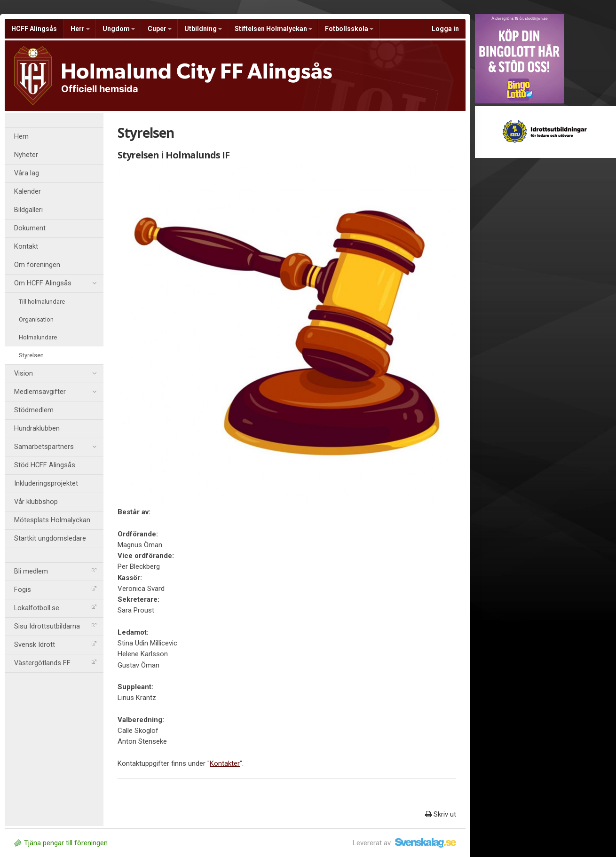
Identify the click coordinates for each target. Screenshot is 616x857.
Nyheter (26, 155)
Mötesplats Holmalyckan (52, 520)
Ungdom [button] (119, 29)
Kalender (28, 192)
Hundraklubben (37, 428)
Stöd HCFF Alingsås (45, 465)
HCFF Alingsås (34, 29)
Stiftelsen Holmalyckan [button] (273, 29)
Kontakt (26, 247)
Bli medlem (55, 571)
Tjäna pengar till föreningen (61, 843)
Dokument (30, 228)
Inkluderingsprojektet (46, 484)
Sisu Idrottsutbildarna (55, 626)
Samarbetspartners (55, 447)
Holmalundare (38, 337)
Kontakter (225, 763)
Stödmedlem (34, 410)
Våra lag (27, 173)
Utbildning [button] (203, 29)
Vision (55, 374)
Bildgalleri (28, 210)
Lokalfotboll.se (55, 608)
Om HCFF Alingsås (55, 283)
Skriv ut (441, 814)
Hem (21, 137)
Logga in (445, 29)
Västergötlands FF (55, 663)
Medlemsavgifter (55, 392)
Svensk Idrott (55, 645)
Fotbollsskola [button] (349, 29)
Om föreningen (37, 265)
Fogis (55, 590)
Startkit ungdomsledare (50, 539)
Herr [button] (80, 29)
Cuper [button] (160, 29)
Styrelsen (31, 355)
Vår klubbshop (36, 502)
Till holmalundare (42, 302)
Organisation (36, 319)
